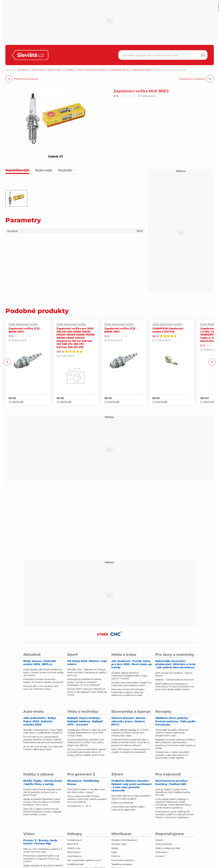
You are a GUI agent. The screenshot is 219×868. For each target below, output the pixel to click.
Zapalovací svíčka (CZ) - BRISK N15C (121, 330)
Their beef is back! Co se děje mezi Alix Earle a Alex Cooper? (86, 791)
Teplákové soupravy (122, 864)
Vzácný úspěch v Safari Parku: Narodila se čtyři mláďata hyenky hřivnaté (173, 792)
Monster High (119, 844)
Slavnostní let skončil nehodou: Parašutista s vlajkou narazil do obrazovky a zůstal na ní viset (128, 692)
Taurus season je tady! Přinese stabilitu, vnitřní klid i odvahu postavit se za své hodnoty (87, 799)
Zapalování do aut (120, 70)
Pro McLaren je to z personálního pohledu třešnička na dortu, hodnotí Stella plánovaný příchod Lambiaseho (43, 740)
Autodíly (69, 70)
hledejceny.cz (75, 840)
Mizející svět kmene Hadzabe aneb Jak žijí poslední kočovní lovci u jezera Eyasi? (42, 792)
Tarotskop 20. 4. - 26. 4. (79, 806)
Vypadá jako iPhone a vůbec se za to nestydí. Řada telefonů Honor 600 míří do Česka (87, 733)
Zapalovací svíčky (142, 70)
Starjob (159, 840)
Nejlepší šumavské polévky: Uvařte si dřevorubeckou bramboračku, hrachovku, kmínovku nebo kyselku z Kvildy (175, 744)
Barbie (115, 848)
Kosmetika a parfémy (123, 860)
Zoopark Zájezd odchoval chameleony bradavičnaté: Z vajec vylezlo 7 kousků (129, 676)
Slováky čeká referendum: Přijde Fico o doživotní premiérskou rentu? (132, 684)
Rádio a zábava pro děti (168, 848)
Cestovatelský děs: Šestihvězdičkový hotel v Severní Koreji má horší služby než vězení (43, 672)
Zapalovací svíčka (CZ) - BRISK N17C (25, 330)
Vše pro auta (54, 70)
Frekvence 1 (162, 852)
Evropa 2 (160, 856)
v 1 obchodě (16, 401)
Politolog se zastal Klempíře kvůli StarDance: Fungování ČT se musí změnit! (41, 859)
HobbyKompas (75, 864)
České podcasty (164, 844)
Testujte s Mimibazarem (124, 840)
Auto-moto (38, 70)
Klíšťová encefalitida (122, 803)
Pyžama (116, 856)
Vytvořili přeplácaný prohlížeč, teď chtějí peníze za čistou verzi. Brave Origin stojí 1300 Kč (86, 742)
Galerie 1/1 (55, 156)
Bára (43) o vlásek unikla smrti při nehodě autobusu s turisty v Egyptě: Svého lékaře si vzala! (42, 812)
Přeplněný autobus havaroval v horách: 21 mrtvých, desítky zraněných (43, 681)
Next (212, 362)
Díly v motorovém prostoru (92, 70)
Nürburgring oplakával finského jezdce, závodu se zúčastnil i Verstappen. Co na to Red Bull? (84, 682)
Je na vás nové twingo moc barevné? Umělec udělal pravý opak (43, 748)
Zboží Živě (73, 844)
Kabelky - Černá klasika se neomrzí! (175, 680)
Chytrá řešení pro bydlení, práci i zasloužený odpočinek (128, 808)
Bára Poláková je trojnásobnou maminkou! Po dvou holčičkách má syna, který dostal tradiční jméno (175, 687)
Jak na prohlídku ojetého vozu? (84, 860)
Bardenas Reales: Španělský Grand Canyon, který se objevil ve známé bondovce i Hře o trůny (42, 802)
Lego (114, 852)
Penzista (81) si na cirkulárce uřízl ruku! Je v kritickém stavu (41, 688)
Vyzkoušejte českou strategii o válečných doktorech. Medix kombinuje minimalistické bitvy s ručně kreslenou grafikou (173, 803)
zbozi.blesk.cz (75, 856)
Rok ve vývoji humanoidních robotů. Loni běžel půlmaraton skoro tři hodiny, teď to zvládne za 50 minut (87, 752)
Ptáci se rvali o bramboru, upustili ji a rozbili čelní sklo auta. (43, 850)
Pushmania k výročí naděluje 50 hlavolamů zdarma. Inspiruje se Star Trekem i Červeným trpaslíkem (174, 814)
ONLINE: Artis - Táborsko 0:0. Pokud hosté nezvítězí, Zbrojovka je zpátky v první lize (87, 672)
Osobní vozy (74, 848)
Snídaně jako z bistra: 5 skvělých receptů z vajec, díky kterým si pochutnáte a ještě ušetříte (172, 755)
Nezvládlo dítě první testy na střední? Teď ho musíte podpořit (131, 797)
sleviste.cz (23, 70)
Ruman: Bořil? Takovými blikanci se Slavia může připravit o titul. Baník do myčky (87, 692)
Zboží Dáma (74, 852)
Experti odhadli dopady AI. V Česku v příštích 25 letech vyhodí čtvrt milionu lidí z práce (130, 733)
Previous (7, 362)
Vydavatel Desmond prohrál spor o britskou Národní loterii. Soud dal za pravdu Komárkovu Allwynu (130, 742)
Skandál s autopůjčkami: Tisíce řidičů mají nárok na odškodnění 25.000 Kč (43, 731)
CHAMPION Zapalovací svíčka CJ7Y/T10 (168, 330)
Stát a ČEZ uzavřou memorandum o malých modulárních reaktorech (131, 751)
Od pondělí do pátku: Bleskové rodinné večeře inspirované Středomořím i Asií (172, 733)
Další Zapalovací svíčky (23, 324)
